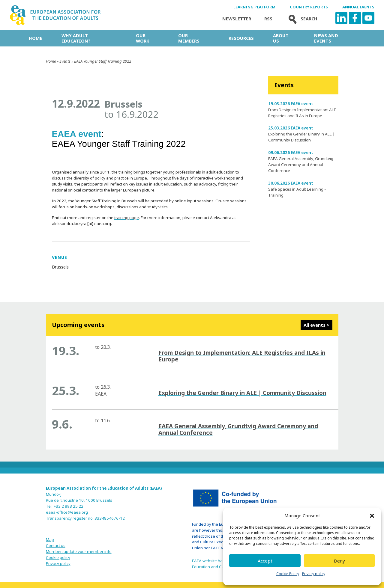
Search (301, 19)
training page (127, 218)
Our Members (189, 38)
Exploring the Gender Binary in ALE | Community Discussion (242, 393)
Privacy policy (314, 574)
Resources (241, 38)
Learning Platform (254, 7)
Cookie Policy (288, 574)
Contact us (56, 545)
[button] (372, 516)
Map (50, 539)
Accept (265, 561)
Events (65, 61)
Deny (339, 561)
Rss (268, 19)
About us (281, 38)
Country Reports (309, 7)
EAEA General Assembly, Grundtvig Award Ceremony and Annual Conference (301, 165)
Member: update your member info (79, 551)
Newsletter (237, 19)
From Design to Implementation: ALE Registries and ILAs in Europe (242, 356)
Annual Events (358, 7)
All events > (316, 325)
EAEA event (77, 134)
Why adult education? (76, 38)
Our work (142, 38)
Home (36, 38)
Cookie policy (58, 557)
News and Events (326, 38)
